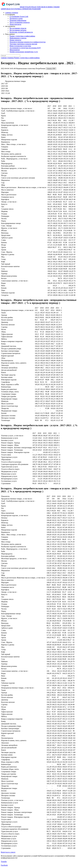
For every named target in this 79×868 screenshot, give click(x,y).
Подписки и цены (16, 18)
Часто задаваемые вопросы (20, 22)
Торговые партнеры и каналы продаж (23, 44)
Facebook (4, 865)
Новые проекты (15, 40)
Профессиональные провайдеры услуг (24, 52)
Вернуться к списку (8, 852)
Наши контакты (15, 24)
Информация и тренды (18, 38)
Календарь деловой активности (21, 32)
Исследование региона (18, 30)
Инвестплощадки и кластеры (20, 46)
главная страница (12, 13)
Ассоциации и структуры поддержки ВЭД (25, 48)
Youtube (4, 862)
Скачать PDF (51, 69)
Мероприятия (15, 50)
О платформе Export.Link (19, 16)
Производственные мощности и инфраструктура (28, 42)
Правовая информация (18, 20)
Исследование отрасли (18, 28)
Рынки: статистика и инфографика (22, 36)
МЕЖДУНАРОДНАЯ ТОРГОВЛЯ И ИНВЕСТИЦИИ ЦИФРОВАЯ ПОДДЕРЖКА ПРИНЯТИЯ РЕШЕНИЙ (30, 8)
